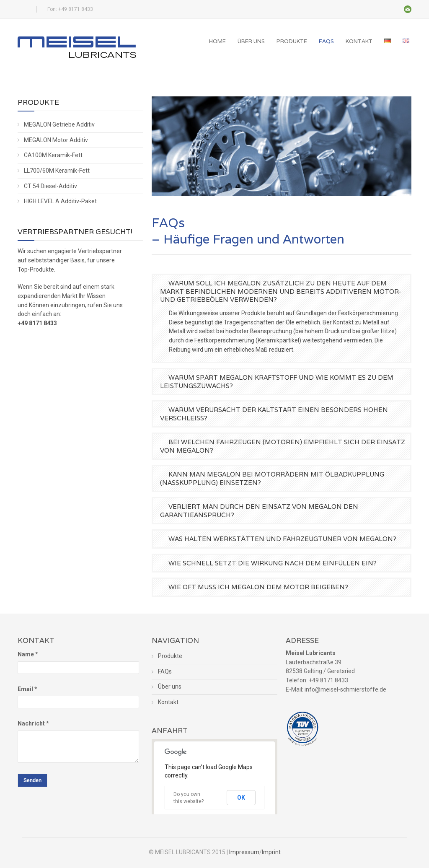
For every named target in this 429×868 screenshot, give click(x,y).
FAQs (326, 41)
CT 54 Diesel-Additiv (50, 186)
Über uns (251, 41)
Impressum (244, 852)
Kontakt (359, 41)
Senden (32, 780)
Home (217, 41)
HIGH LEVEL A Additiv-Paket (60, 201)
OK (241, 798)
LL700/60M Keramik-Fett (57, 171)
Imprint (271, 852)
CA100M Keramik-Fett (53, 155)
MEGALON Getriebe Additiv (59, 124)
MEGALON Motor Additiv (56, 140)
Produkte (292, 41)
